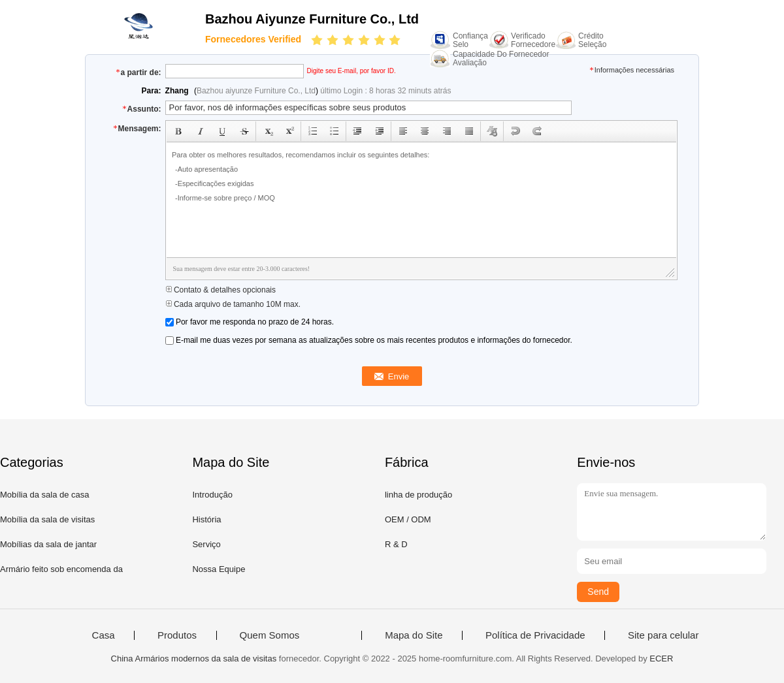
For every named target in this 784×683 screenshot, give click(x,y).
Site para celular (663, 635)
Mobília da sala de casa (45, 495)
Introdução (212, 495)
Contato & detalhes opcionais (220, 290)
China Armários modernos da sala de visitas (194, 659)
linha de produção (418, 495)
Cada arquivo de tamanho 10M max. (233, 304)
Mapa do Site (414, 635)
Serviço (206, 544)
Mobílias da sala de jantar (48, 544)
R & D (396, 544)
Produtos (177, 635)
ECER (661, 659)
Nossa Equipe (219, 569)
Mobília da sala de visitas (47, 519)
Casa (104, 635)
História (206, 519)
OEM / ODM (408, 519)
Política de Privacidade (535, 635)
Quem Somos (270, 635)
